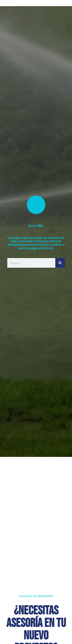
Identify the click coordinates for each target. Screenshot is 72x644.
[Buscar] (60, 263)
